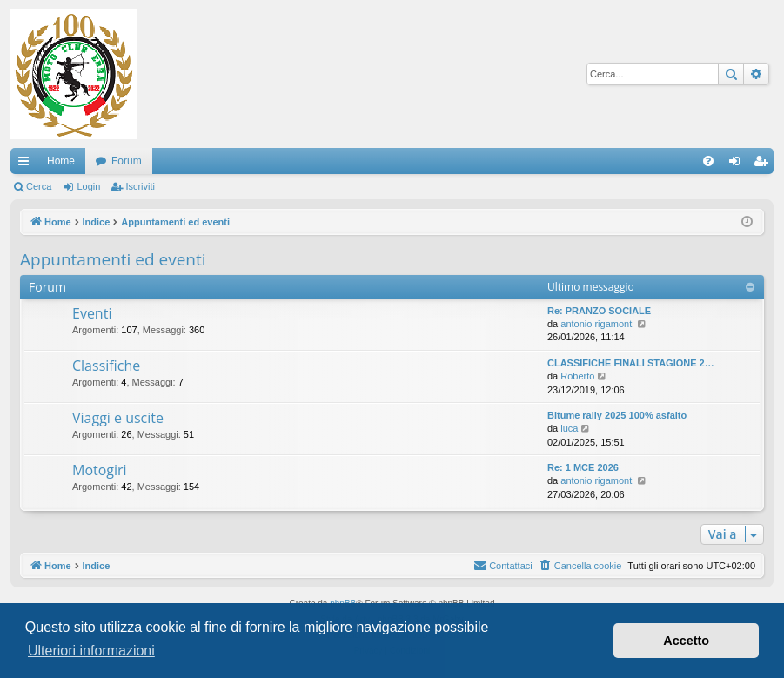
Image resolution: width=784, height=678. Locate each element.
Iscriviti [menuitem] (764, 164)
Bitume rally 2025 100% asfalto (617, 415)
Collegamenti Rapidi (27, 164)
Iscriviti (140, 186)
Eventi (92, 313)
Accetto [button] (686, 641)
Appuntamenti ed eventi (113, 259)
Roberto (577, 376)
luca (569, 428)
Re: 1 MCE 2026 (583, 467)
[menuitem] (708, 161)
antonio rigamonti (597, 324)
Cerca (39, 186)
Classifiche (106, 366)
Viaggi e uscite (118, 418)
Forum (127, 161)
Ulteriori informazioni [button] (91, 651)
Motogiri (100, 470)
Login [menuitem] (738, 164)
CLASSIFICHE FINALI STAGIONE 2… (631, 363)
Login (88, 186)
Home (61, 161)
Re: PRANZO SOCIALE (599, 311)
